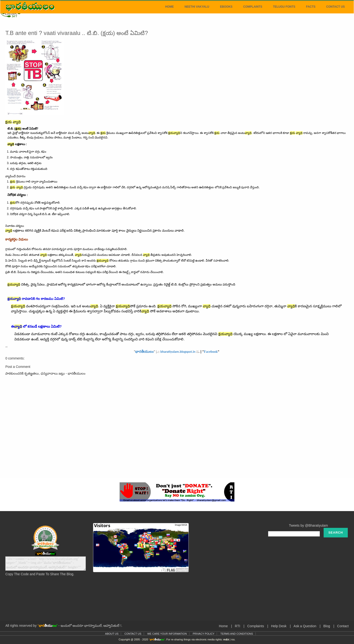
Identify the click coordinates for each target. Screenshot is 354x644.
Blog (327, 626)
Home (169, 7)
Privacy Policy (204, 634)
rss (233, 639)
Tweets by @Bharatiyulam (308, 525)
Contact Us (336, 7)
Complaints (253, 7)
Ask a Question (305, 626)
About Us (112, 634)
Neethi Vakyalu (197, 7)
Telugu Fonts (284, 7)
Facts (311, 7)
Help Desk (279, 626)
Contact (343, 626)
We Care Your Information (167, 634)
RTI (238, 626)
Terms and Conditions (237, 634)
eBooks (226, 7)
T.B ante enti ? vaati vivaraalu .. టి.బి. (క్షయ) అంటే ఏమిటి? (77, 33)
